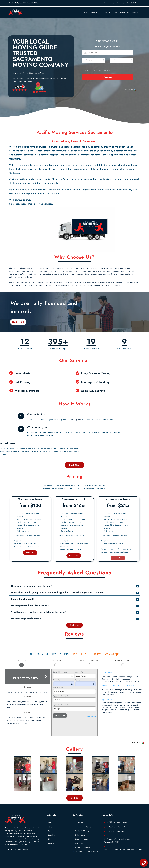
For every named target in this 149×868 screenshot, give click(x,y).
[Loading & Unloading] (78, 382)
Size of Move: (58, 687)
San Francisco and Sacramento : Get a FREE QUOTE (122, 3)
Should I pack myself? (23, 599)
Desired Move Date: (61, 672)
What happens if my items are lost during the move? (39, 612)
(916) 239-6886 (113, 46)
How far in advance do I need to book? (32, 586)
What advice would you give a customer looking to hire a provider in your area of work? (58, 593)
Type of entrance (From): (63, 696)
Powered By (131, 90)
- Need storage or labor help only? (98, 70)
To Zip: (78, 680)
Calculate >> (60, 715)
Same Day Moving (93, 391)
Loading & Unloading (95, 382)
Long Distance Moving (96, 373)
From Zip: (57, 680)
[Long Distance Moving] (78, 373)
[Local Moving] (11, 373)
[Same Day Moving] (78, 390)
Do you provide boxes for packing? (30, 606)
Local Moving (24, 373)
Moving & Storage (27, 391)
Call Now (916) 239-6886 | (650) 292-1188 (23, 3)
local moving (78, 282)
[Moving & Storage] (11, 390)
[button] (74, 586)
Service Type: (80, 672)
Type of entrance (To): (62, 705)
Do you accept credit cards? (26, 619)
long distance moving (91, 282)
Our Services (74, 360)
